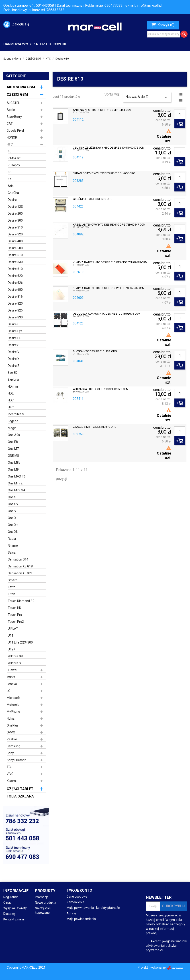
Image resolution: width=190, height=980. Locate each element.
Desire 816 (15, 297)
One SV (13, 504)
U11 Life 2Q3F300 (20, 642)
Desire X (14, 359)
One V (12, 511)
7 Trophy (14, 165)
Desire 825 (15, 310)
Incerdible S (16, 414)
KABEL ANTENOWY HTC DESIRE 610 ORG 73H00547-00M (109, 225)
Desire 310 (15, 227)
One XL (13, 532)
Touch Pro (15, 615)
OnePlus (13, 725)
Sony (10, 753)
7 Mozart (14, 158)
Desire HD (15, 338)
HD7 (11, 400)
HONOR (12, 137)
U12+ (11, 649)
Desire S (14, 345)
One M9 (13, 469)
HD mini (13, 386)
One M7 (13, 449)
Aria (11, 186)
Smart (12, 580)
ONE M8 (13, 456)
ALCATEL (13, 103)
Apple (11, 110)
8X (10, 179)
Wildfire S (14, 663)
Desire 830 (15, 317)
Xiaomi (12, 781)
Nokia (11, 718)
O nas (7, 903)
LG (8, 691)
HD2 (11, 393)
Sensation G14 (18, 559)
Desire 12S (15, 207)
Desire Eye (15, 331)
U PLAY (13, 629)
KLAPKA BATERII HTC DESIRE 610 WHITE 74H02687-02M (109, 288)
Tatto (12, 587)
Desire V (14, 352)
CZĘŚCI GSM (17, 94)
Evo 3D (13, 373)
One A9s (14, 435)
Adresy (72, 913)
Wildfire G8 (15, 656)
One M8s (14, 463)
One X (12, 518)
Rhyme (13, 546)
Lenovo (12, 684)
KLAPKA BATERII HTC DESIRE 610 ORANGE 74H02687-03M (110, 262)
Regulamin (11, 897)
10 (10, 151)
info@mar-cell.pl (149, 5)
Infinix (11, 677)
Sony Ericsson (16, 760)
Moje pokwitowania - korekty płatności (93, 908)
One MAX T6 (17, 476)
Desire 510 (15, 255)
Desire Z (14, 366)
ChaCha (13, 193)
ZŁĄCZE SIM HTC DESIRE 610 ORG (95, 427)
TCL (9, 767)
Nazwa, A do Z (147, 97)
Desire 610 (15, 269)
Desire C (14, 324)
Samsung (13, 746)
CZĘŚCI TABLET (20, 789)
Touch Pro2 (16, 622)
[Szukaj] (164, 34)
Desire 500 (15, 248)
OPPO (11, 732)
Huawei (12, 670)
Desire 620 (15, 276)
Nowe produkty (46, 903)
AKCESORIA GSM (21, 87)
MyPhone (13, 712)
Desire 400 (15, 241)
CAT (10, 124)
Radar (12, 539)
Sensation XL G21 (20, 573)
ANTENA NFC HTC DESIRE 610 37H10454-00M (102, 110)
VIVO (10, 774)
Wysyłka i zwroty (15, 908)
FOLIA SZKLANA (20, 796)
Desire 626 (15, 283)
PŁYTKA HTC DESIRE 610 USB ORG (95, 351)
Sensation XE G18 (20, 566)
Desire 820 (15, 303)
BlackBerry (14, 117)
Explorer (14, 380)
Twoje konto (79, 890)
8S (10, 172)
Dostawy (9, 914)
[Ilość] (180, 114)
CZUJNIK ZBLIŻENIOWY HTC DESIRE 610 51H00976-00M (109, 148)
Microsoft (13, 698)
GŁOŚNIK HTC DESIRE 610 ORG (93, 199)
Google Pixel (15, 131)
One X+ (13, 525)
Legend (13, 421)
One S (12, 497)
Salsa (12, 552)
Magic (12, 428)
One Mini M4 (16, 490)
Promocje (42, 897)
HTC (10, 144)
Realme (12, 739)
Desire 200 (15, 214)
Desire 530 (15, 262)
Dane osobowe (77, 897)
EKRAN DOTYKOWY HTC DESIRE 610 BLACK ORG (104, 173)
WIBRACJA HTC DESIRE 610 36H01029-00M (101, 389)
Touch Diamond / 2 (21, 601)
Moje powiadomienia (81, 919)
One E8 (13, 442)
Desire (12, 200)
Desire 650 (15, 290)
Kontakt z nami (14, 919)
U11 (11, 635)
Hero (11, 407)
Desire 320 (15, 234)
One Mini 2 (15, 483)
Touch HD (14, 608)
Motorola (13, 705)
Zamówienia (75, 902)
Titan (11, 594)
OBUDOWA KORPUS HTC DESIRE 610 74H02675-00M (107, 314)
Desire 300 (15, 220)
